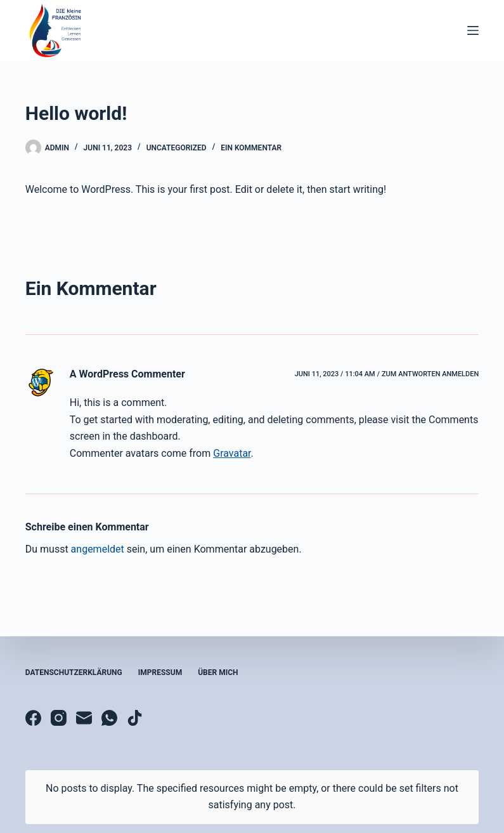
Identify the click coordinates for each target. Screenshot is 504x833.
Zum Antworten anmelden (430, 374)
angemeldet (98, 549)
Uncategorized (177, 148)
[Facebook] (33, 718)
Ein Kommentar (251, 148)
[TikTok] (135, 718)
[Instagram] (59, 718)
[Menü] (473, 30)
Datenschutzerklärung (74, 672)
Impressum (160, 672)
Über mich (218, 672)
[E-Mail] (84, 718)
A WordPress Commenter (127, 374)
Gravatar (232, 453)
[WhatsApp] (109, 718)
